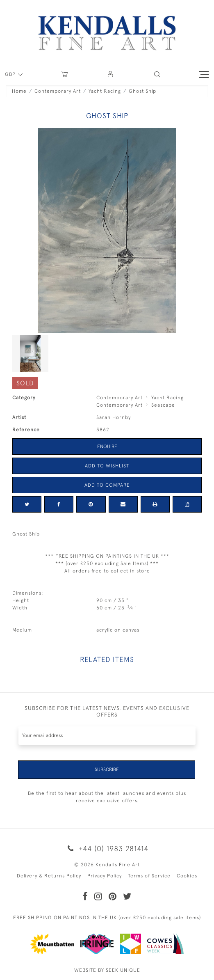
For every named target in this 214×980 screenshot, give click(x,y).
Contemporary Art (58, 91)
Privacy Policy (105, 876)
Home (19, 91)
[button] (157, 74)
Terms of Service (149, 876)
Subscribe (107, 769)
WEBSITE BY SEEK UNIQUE (107, 970)
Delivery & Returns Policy (49, 876)
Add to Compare (107, 485)
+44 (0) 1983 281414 (107, 848)
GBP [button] (11, 74)
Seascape (163, 405)
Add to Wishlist (107, 466)
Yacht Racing (105, 91)
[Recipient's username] (107, 736)
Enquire (107, 446)
